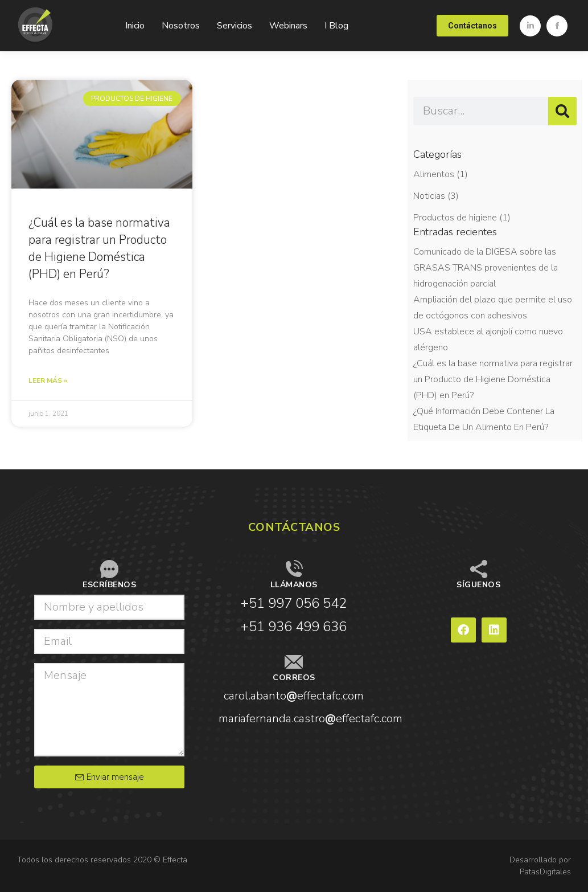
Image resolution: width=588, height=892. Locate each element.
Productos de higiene (455, 218)
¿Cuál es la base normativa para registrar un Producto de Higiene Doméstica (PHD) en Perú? (493, 379)
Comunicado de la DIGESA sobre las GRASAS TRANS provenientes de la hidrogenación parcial (486, 268)
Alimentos (434, 174)
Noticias (429, 196)
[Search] (562, 111)
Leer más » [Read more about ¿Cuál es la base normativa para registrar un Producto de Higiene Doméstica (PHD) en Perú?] (48, 380)
